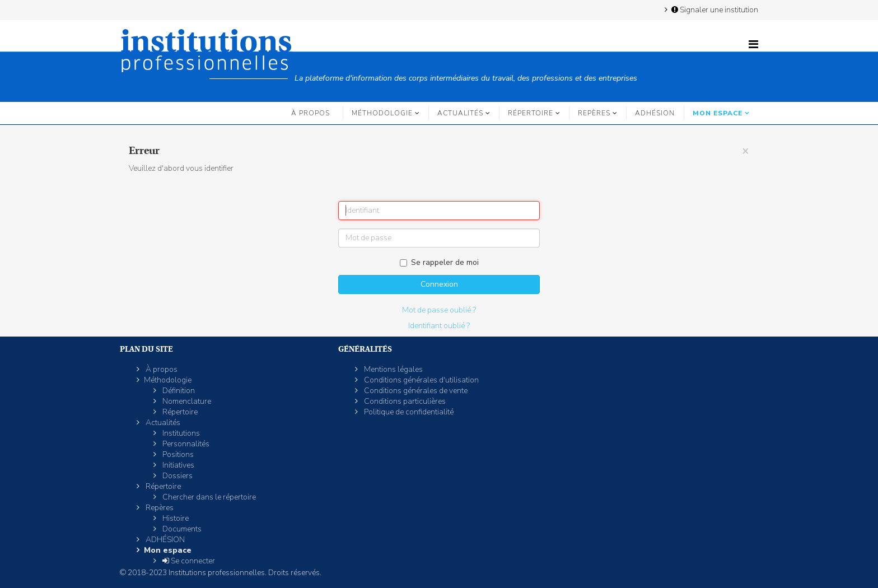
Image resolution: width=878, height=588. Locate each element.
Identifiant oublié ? (439, 326)
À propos (310, 113)
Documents (181, 529)
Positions (177, 454)
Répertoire (531, 113)
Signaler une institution (714, 10)
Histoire (175, 518)
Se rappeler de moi (439, 262)
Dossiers (177, 476)
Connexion (439, 284)
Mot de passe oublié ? (439, 310)
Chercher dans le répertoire (208, 497)
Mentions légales (393, 369)
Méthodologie (382, 113)
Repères (594, 113)
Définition (178, 391)
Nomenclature (186, 401)
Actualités (460, 113)
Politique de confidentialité (408, 412)
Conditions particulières (404, 401)
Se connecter (188, 561)
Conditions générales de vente (415, 391)
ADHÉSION (655, 113)
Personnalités (185, 444)
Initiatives (178, 465)
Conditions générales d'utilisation (421, 380)
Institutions (180, 433)
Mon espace (718, 113)
